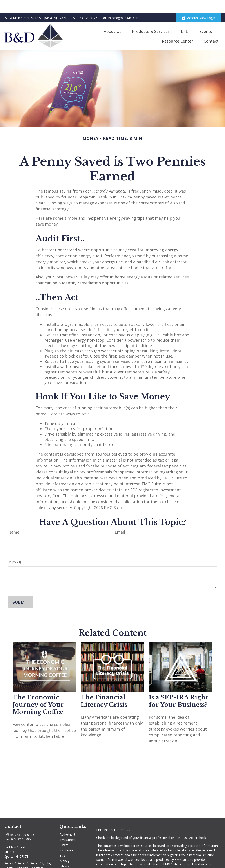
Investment (68, 826)
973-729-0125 (85, 5)
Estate (64, 832)
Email (120, 519)
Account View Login (198, 5)
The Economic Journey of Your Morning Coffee (38, 691)
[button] (113, 18)
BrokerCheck (197, 824)
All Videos (66, 863)
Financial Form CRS (116, 817)
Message (16, 548)
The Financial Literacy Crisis (104, 688)
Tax (62, 842)
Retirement (67, 821)
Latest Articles (70, 858)
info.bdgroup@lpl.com (121, 5)
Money (64, 848)
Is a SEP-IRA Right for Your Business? (178, 688)
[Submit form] (20, 589)
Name (14, 519)
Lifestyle (65, 853)
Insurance (66, 837)
